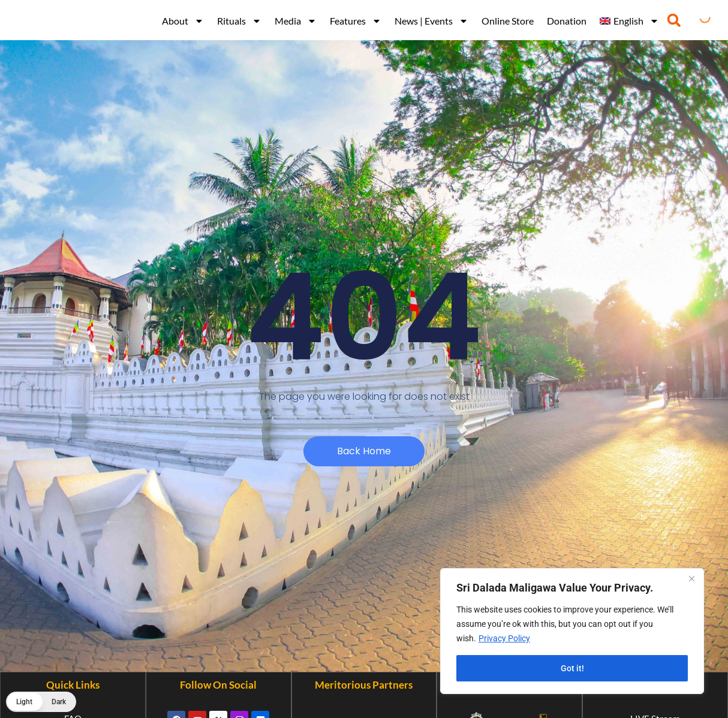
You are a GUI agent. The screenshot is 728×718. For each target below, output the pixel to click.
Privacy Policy (504, 638)
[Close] (691, 578)
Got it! (572, 668)
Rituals (239, 21)
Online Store (508, 21)
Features (356, 21)
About (183, 21)
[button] (674, 20)
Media (296, 21)
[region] (572, 631)
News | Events (431, 21)
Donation (567, 21)
